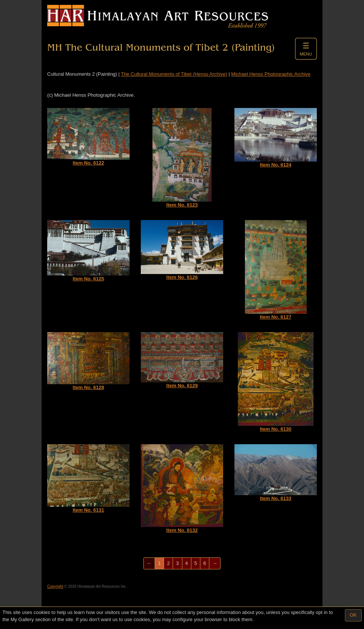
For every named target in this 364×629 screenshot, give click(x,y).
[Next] (215, 564)
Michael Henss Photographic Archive (271, 74)
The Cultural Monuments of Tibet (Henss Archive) (174, 74)
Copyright (55, 586)
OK (353, 615)
